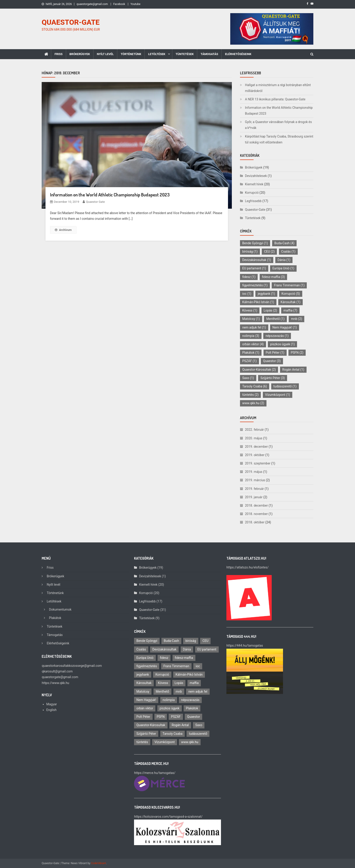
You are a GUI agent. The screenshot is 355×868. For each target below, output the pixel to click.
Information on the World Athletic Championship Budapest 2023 (110, 195)
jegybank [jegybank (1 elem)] (266, 294)
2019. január (254, 497)
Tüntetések (185, 54)
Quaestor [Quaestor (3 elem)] (272, 361)
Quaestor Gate (95, 202)
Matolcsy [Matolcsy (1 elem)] (251, 319)
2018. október (255, 522)
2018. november (256, 514)
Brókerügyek (80, 54)
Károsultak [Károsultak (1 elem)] (290, 302)
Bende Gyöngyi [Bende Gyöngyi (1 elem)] (255, 243)
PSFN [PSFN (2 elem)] (297, 353)
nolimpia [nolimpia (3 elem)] (251, 336)
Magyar (52, 704)
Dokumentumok (60, 609)
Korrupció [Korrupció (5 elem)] (291, 294)
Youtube (135, 4)
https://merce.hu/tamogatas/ (155, 773)
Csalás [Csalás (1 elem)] (288, 251)
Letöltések (157, 54)
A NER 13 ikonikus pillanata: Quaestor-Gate (275, 99)
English (51, 710)
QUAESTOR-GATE (71, 22)
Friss (59, 54)
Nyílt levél (105, 54)
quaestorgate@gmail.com (92, 4)
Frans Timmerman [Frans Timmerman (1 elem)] (289, 285)
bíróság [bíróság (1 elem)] (250, 251)
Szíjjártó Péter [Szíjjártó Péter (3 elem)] (273, 378)
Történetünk (131, 54)
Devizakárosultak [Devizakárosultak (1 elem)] (257, 260)
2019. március (255, 480)
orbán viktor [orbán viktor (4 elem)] (253, 344)
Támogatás (209, 54)
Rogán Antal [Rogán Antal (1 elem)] (293, 370)
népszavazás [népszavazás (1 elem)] (277, 336)
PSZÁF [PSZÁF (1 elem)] (249, 361)
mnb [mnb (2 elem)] (296, 319)
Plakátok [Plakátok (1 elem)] (251, 353)
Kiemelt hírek (254, 184)
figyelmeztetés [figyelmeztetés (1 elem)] (255, 285)
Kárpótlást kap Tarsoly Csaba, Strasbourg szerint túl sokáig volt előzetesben (279, 139)
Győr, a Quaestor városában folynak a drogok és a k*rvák (278, 125)
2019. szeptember (258, 463)
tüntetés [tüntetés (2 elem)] (250, 395)
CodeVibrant (98, 863)
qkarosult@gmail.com (57, 671)
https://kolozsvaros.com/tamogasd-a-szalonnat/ (168, 817)
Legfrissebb (253, 201)
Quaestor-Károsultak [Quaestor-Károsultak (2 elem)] (259, 370)
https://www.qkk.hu (55, 683)
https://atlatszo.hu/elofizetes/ (247, 567)
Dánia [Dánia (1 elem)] (284, 260)
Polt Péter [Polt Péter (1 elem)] (275, 353)
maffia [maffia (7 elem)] (290, 310)
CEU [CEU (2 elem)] (269, 251)
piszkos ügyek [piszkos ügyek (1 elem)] (282, 344)
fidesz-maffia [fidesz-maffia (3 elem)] (273, 277)
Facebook (119, 4)
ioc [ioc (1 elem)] (247, 294)
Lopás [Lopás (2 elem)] (270, 310)
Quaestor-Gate (255, 210)
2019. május (254, 472)
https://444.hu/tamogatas (245, 646)
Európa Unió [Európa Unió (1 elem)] (283, 268)
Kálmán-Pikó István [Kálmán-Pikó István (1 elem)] (258, 302)
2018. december (256, 505)
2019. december (256, 447)
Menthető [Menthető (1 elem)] (275, 319)
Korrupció (252, 193)
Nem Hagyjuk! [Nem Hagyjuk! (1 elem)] (285, 327)
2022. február (254, 430)
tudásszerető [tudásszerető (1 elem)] (285, 386)
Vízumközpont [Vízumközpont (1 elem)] (278, 395)
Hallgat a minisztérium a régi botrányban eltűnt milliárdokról (278, 88)
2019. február (254, 489)
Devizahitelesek (256, 176)
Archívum (63, 230)
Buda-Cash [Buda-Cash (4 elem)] (284, 243)
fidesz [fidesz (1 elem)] (249, 277)
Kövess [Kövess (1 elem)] (250, 310)
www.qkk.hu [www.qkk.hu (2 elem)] (253, 403)
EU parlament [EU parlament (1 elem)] (254, 268)
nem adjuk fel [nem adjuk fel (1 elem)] (254, 327)
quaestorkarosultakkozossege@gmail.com (72, 666)
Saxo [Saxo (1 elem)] (248, 378)
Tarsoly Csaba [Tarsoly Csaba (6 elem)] (255, 386)
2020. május (254, 438)
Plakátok (55, 618)
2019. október (255, 455)
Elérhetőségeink (238, 54)
